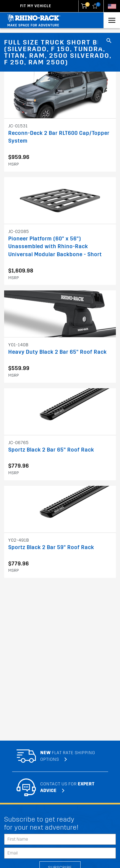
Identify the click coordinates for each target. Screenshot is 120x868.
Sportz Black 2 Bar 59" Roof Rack (51, 547)
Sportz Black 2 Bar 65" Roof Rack (51, 450)
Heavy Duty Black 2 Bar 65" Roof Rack (58, 352)
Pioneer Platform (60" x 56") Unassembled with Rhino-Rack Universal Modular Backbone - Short (55, 247)
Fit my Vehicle (36, 6)
